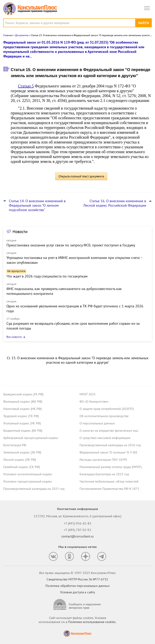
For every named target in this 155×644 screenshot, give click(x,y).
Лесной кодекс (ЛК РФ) (20, 460)
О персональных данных (97, 423)
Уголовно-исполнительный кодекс (28, 474)
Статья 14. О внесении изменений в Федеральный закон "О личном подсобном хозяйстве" (37, 205)
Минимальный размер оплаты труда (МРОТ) (111, 467)
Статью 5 (26, 86)
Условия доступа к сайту (77, 592)
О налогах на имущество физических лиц (109, 430)
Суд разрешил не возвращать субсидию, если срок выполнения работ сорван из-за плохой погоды (73, 326)
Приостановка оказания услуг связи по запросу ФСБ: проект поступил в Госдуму (71, 245)
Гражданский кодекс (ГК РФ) (23, 394)
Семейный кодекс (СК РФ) (21, 467)
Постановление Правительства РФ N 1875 (109, 489)
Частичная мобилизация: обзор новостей (109, 481)
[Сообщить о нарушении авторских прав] (77, 605)
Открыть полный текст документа (81, 176)
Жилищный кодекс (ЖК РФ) (23, 401)
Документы (22, 35)
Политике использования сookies (92, 622)
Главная (8, 35)
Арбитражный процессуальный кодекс (31, 438)
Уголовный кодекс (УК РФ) (22, 423)
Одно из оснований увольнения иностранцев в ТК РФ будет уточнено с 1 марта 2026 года (75, 308)
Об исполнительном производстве (104, 416)
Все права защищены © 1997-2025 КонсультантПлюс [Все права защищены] (77, 573)
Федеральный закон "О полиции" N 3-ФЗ (108, 452)
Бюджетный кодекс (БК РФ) (23, 430)
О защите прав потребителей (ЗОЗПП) (107, 409)
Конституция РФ (15, 445)
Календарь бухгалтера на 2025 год (104, 474)
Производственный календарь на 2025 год (34, 489)
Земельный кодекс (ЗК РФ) (22, 452)
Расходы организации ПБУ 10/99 (103, 460)
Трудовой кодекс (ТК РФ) (21, 416)
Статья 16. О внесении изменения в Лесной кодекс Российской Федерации (115, 203)
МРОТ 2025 (88, 394)
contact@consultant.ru (77, 536)
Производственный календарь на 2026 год (110, 445)
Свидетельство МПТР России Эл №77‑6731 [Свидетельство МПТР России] (77, 579)
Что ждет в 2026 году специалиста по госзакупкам (47, 276)
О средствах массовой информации (105, 438)
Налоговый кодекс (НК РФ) (22, 409)
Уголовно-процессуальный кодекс (28, 481)
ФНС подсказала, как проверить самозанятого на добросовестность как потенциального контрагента (64, 291)
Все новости (14, 337)
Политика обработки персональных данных (77, 586)
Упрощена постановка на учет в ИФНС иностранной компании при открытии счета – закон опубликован (75, 260)
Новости (20, 232)
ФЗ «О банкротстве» (94, 401)
